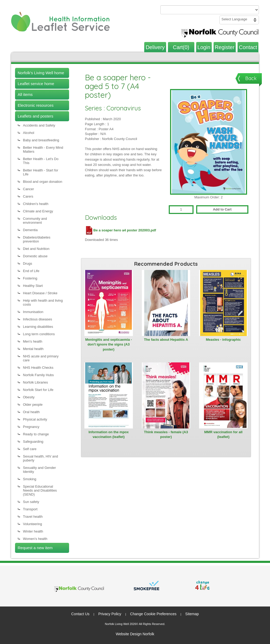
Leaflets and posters (35, 116)
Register (225, 47)
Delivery (155, 47)
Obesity (29, 397)
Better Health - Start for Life (41, 172)
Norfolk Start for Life (38, 390)
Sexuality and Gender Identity (39, 470)
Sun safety (31, 502)
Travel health (33, 517)
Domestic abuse (35, 256)
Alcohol (29, 133)
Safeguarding (33, 442)
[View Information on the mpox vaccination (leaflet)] (109, 395)
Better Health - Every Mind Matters (43, 150)
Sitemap (192, 614)
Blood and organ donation (43, 182)
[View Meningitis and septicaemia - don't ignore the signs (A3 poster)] (109, 303)
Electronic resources (36, 105)
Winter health (33, 531)
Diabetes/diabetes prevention (37, 239)
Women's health (35, 539)
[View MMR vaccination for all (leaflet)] (223, 395)
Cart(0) (181, 47)
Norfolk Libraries (35, 382)
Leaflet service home (36, 84)
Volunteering (32, 524)
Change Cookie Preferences (153, 614)
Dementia (30, 230)
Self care (30, 449)
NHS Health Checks (38, 368)
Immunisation (33, 312)
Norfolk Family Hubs (38, 375)
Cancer (28, 189)
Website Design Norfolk (135, 634)
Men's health (33, 341)
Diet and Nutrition (36, 249)
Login (204, 47)
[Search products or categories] (210, 10)
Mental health (33, 349)
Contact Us (80, 614)
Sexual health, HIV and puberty (40, 458)
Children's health (36, 204)
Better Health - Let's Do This (41, 161)
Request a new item (35, 548)
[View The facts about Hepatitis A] (166, 303)
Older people (33, 405)
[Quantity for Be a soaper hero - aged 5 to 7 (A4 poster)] (181, 210)
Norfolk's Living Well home (41, 73)
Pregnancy (31, 427)
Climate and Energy (38, 211)
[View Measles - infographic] (223, 303)
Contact (248, 47)
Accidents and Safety (39, 125)
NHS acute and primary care (41, 358)
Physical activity (35, 419)
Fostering (30, 278)
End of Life (31, 271)
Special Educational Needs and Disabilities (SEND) (40, 490)
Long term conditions (39, 334)
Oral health (31, 412)
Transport (30, 509)
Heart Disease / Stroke (40, 293)
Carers (28, 196)
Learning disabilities (38, 327)
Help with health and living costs (43, 302)
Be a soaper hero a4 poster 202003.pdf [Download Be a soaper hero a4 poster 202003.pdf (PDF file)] (120, 230)
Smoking (30, 479)
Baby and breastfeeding (41, 140)
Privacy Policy (110, 614)
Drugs (28, 263)
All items (25, 94)
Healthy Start (33, 286)
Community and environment (35, 221)
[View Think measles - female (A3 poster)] (166, 395)
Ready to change (36, 434)
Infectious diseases (38, 319)
